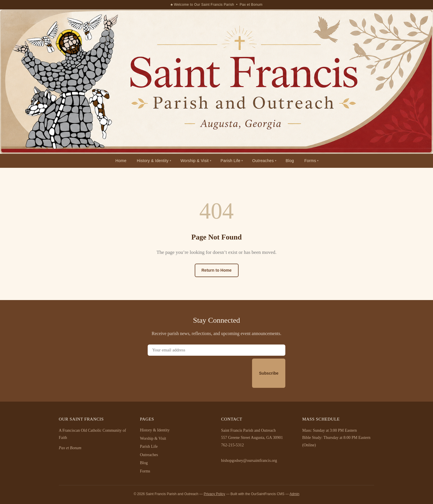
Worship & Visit (195, 161)
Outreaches (263, 161)
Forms (310, 161)
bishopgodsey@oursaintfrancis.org (249, 461)
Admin (294, 494)
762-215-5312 (232, 445)
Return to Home (217, 270)
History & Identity (153, 161)
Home (121, 161)
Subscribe (269, 373)
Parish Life (230, 161)
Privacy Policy (214, 494)
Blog (290, 161)
